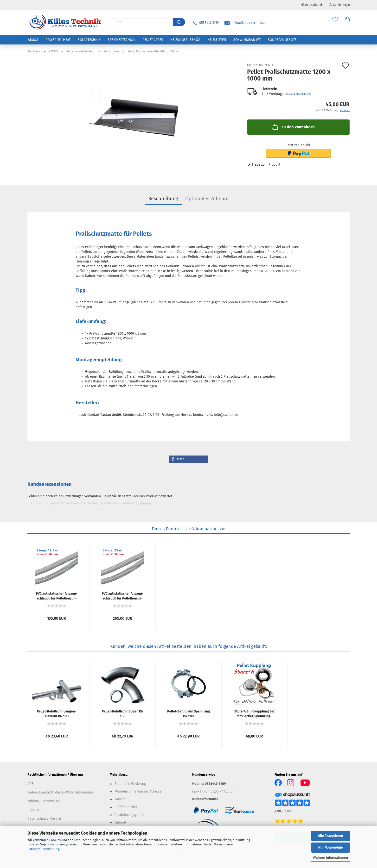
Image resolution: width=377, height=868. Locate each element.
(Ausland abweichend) (298, 94)
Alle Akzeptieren (331, 836)
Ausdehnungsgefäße (130, 815)
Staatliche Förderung (131, 784)
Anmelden (143, 503)
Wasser (120, 799)
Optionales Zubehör (207, 199)
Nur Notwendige (331, 847)
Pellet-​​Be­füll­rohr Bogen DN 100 (123, 713)
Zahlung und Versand (44, 801)
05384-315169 (205, 23)
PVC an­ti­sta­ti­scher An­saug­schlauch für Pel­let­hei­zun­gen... (57, 596)
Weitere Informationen (330, 858)
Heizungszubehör (185, 40)
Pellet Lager (153, 40)
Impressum (36, 810)
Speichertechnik (121, 40)
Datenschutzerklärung (43, 849)
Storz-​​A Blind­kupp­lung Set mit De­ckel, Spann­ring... (254, 713)
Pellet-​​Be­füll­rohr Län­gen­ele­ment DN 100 (57, 713)
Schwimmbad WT (247, 40)
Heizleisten (217, 40)
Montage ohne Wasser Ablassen (139, 791)
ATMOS (33, 40)
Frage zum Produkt (266, 165)
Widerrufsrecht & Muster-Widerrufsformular (61, 792)
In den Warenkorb (293, 127)
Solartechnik (89, 40)
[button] (189, 459)
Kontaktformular (205, 799)
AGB (30, 784)
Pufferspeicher (126, 807)
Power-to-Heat (58, 40)
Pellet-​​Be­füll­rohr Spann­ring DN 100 (188, 713)
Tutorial (120, 822)
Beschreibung (163, 199)
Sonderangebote (282, 40)
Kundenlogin (339, 5)
